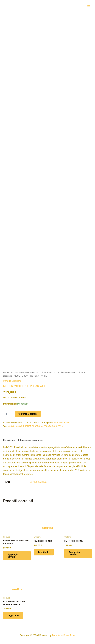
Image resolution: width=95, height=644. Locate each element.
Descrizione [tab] (9, 440)
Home (6, 372)
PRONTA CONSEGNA (53, 426)
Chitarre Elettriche (12, 381)
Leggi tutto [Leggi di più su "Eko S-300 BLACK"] (44, 552)
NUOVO (11, 426)
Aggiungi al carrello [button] (13, 556)
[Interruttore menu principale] (89, 6)
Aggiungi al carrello (28, 414)
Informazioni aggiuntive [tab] (30, 440)
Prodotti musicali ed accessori (25, 372)
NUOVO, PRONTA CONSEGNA (29, 426)
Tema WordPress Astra (63, 635)
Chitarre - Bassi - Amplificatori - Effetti (59, 372)
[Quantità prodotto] (8, 414)
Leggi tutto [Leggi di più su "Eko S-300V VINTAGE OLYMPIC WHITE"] (13, 615)
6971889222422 (38, 482)
